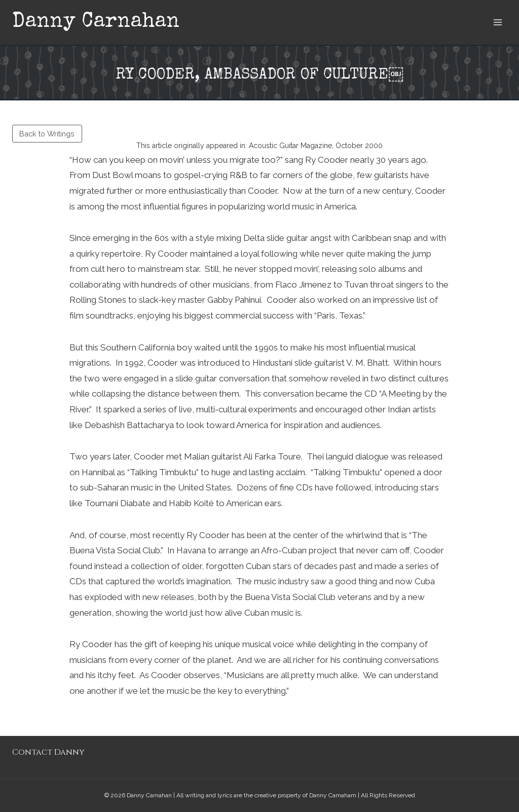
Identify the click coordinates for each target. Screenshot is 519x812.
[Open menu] (497, 22)
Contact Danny (48, 752)
